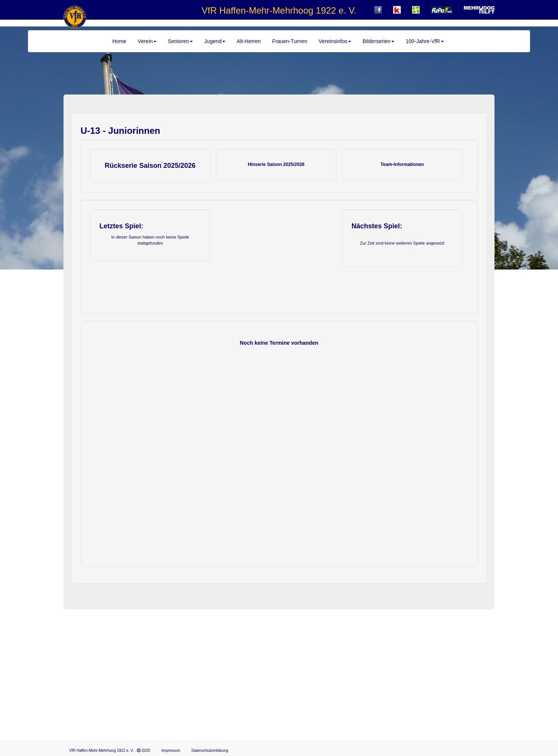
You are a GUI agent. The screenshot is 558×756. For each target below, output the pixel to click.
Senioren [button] (180, 41)
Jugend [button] (215, 41)
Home (119, 41)
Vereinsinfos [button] (335, 41)
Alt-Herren (249, 41)
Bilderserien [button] (378, 41)
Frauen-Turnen (290, 41)
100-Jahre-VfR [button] (425, 41)
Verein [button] (147, 41)
